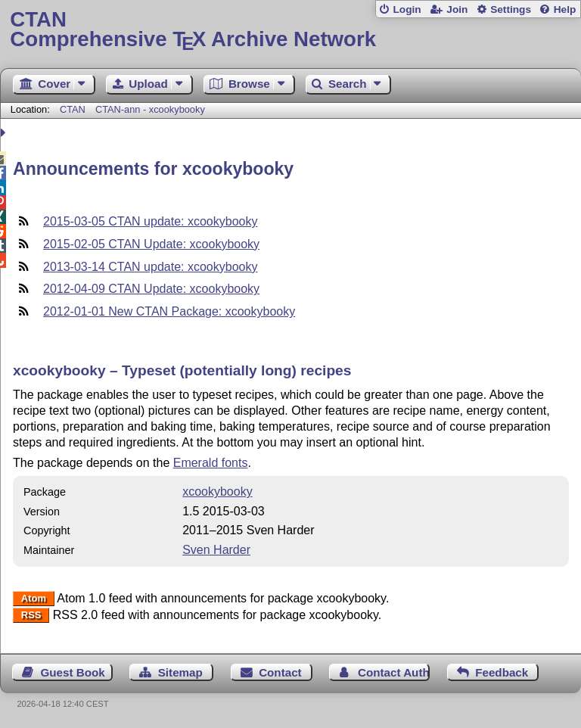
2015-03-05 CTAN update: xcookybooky (150, 221)
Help (565, 9)
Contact (280, 672)
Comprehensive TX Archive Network (290, 30)
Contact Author (394, 672)
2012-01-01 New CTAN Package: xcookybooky (169, 311)
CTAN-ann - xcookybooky (150, 109)
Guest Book (73, 672)
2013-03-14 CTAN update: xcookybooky (150, 267)
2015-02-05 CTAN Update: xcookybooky (151, 244)
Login (407, 9)
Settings (511, 9)
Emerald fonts (211, 463)
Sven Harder (216, 550)
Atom (34, 599)
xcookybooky (217, 492)
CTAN (73, 109)
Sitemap (180, 672)
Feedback (502, 672)
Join (457, 9)
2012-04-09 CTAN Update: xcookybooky (151, 289)
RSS (31, 616)
